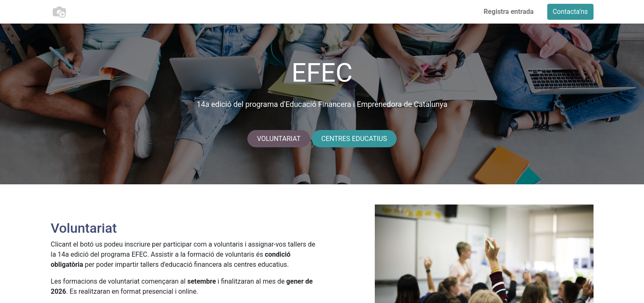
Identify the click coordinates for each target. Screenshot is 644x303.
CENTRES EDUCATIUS (354, 139)
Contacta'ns (570, 12)
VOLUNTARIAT (279, 139)
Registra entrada (509, 12)
